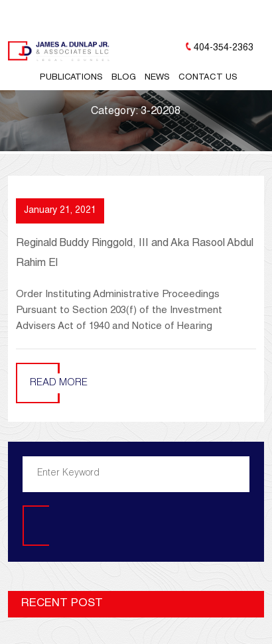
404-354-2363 (224, 48)
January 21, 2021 (60, 211)
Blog (124, 78)
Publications (71, 78)
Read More (59, 383)
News (157, 78)
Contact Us (208, 78)
